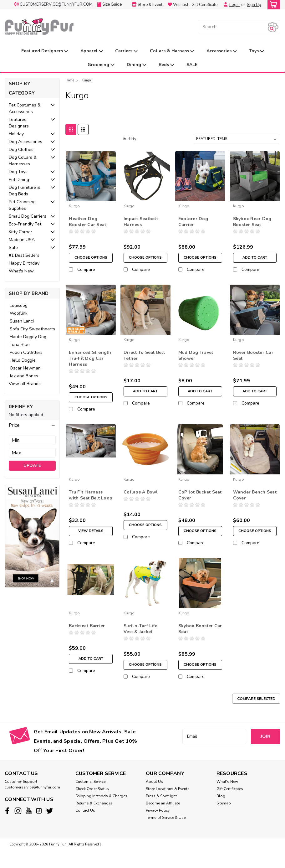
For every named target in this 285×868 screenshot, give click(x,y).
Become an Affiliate (163, 821)
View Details (91, 540)
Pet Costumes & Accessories (25, 108)
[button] (32, 425)
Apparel (92, 51)
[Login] (224, 5)
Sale (13, 248)
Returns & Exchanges (94, 821)
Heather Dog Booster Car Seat (87, 222)
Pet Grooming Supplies (22, 205)
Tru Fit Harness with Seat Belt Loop (91, 504)
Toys (257, 51)
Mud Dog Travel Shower (196, 360)
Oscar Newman (25, 368)
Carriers (126, 51)
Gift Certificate (204, 5)
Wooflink (19, 313)
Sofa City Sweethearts (32, 329)
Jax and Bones (24, 376)
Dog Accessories (25, 142)
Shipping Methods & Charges (101, 814)
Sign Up (254, 5)
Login (234, 5)
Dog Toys (18, 172)
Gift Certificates (230, 806)
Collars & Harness (172, 51)
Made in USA (22, 240)
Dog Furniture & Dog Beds (25, 191)
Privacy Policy (158, 828)
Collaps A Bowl (141, 501)
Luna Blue (20, 345)
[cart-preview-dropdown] (272, 5)
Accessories (222, 51)
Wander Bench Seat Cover (255, 504)
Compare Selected (256, 716)
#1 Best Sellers (24, 255)
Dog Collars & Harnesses (23, 161)
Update (32, 465)
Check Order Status (92, 806)
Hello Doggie (23, 360)
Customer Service (90, 799)
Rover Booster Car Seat (253, 360)
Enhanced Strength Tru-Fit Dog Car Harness (90, 363)
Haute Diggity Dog (28, 337)
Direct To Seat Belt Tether (144, 360)
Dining (137, 65)
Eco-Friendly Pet (25, 224)
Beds (166, 65)
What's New (21, 271)
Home (70, 80)
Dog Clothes (21, 150)
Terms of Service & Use (166, 835)
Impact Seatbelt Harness (141, 222)
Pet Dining (19, 180)
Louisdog (19, 305)
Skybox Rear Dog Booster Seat (252, 222)
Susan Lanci (22, 321)
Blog (221, 814)
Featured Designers (45, 51)
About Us (154, 799)
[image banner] (32, 536)
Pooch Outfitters (26, 352)
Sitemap (224, 821)
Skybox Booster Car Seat (200, 642)
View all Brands (25, 384)
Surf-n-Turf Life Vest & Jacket (140, 642)
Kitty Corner (20, 232)
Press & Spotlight (161, 814)
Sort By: (130, 139)
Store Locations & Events (168, 806)
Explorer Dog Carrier (193, 222)
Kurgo (86, 80)
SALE (192, 65)
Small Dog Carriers (28, 216)
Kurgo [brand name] (74, 206)
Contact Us (85, 828)
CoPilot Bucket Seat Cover (200, 504)
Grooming (101, 65)
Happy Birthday (24, 263)
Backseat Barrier (87, 639)
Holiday (16, 134)
